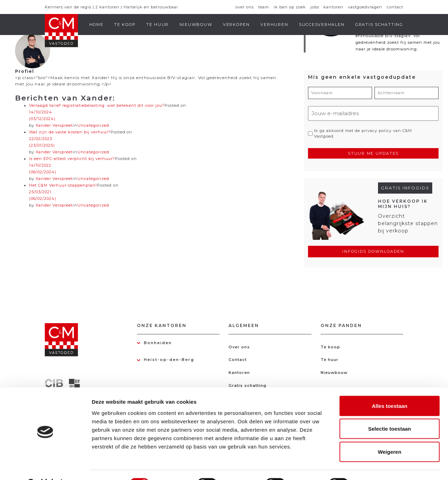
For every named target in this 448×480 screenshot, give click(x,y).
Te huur (157, 25)
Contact (395, 7)
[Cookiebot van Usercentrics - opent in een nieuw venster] (45, 466)
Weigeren (389, 434)
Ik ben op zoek (290, 7)
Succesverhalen (322, 25)
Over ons (245, 7)
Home (96, 25)
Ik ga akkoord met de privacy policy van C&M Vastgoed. (363, 134)
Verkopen (236, 25)
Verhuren (274, 25)
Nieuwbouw (196, 25)
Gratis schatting (379, 25)
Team (264, 7)
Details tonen (378, 466)
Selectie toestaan (390, 411)
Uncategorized (93, 125)
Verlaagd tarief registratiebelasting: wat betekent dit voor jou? (97, 105)
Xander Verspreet (54, 205)
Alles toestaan (390, 388)
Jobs (315, 7)
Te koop (125, 25)
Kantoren (333, 7)
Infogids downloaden (373, 251)
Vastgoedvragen (365, 7)
